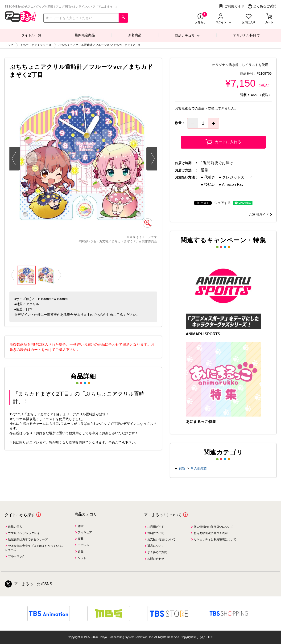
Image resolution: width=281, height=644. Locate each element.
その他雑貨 (199, 468)
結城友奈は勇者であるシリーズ (28, 539)
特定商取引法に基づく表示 (211, 533)
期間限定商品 (85, 35)
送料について (156, 533)
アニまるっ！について (163, 515)
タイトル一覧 (31, 35)
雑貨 (182, 468)
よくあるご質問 (262, 6)
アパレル (83, 545)
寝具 (81, 539)
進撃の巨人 (15, 527)
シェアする (223, 203)
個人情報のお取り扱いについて (214, 527)
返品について (156, 546)
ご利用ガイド (232, 6)
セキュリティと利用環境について (215, 539)
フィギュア (85, 532)
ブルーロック (17, 556)
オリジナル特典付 (246, 35)
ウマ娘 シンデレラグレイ (24, 533)
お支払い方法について (161, 539)
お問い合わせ (156, 559)
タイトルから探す (20, 515)
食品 (81, 551)
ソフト (82, 558)
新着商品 (135, 35)
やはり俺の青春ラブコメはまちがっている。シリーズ (35, 548)
